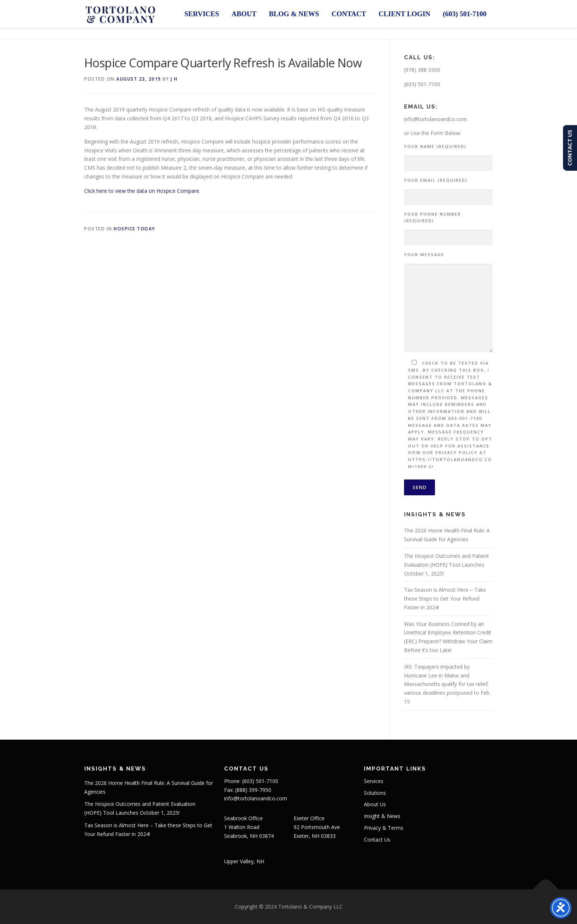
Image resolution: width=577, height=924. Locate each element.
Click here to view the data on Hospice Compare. (142, 191)
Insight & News (382, 816)
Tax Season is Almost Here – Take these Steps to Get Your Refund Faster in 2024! (445, 599)
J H (174, 79)
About (244, 14)
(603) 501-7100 (465, 14)
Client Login (405, 14)
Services (202, 14)
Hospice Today (134, 229)
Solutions (375, 793)
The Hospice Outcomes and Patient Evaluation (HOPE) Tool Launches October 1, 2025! (447, 565)
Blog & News (294, 14)
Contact (349, 14)
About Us (375, 804)
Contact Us (377, 840)
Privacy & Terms (384, 828)
